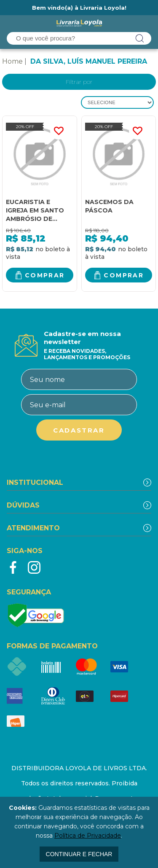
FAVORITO (59, 131)
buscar (140, 38)
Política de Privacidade (88, 836)
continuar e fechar (79, 854)
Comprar (45, 275)
